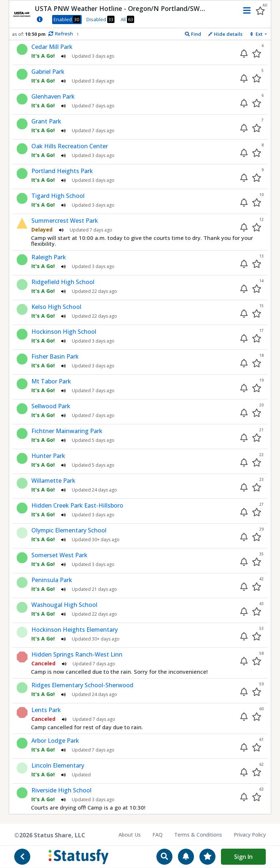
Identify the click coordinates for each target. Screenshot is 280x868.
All (127, 19)
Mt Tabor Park (51, 381)
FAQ (157, 835)
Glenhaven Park (53, 96)
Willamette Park (53, 481)
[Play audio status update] (63, 56)
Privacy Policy (250, 835)
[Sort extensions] (258, 34)
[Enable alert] (244, 53)
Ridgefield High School (63, 282)
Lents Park (46, 710)
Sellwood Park (51, 406)
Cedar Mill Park (52, 47)
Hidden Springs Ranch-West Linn (77, 654)
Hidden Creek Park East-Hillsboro (77, 505)
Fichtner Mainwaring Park (67, 431)
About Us (130, 835)
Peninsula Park (52, 580)
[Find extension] (193, 34)
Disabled (100, 19)
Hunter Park (48, 456)
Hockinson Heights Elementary (75, 630)
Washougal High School (64, 605)
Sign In (243, 857)
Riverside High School (61, 790)
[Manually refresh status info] (60, 34)
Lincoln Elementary (58, 765)
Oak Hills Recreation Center (70, 146)
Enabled (67, 19)
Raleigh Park (49, 257)
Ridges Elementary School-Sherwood (82, 685)
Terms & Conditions (198, 835)
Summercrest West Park (65, 221)
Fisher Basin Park (55, 356)
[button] (245, 10)
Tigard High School (58, 196)
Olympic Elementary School (69, 530)
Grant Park (46, 121)
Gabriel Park (48, 72)
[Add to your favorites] (257, 53)
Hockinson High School (64, 332)
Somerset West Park (59, 555)
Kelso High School (56, 307)
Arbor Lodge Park (55, 741)
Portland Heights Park (62, 171)
